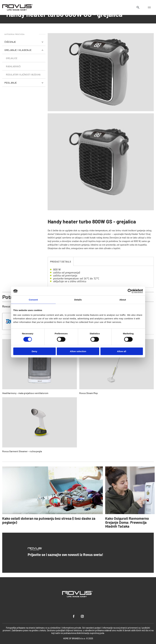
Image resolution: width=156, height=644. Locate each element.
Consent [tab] (33, 300)
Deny (34, 351)
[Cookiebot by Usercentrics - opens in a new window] (130, 291)
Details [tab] (78, 300)
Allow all (122, 351)
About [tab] (123, 300)
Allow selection (78, 351)
